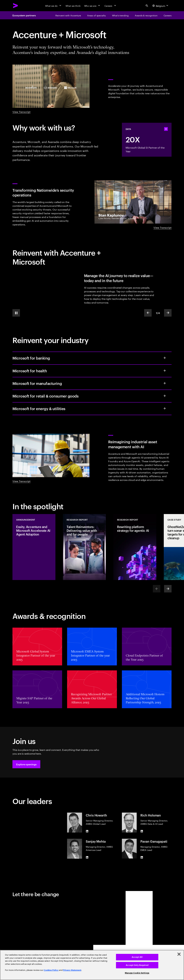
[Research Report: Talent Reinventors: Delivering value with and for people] (84, 547)
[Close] (179, 954)
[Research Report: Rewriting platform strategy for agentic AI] (135, 547)
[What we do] (53, 6)
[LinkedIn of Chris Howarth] (87, 831)
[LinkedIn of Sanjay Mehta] (87, 857)
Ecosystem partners (24, 15)
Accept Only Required (137, 965)
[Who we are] (92, 6)
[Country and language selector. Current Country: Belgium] (161, 6)
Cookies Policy (51, 970)
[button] (26, 764)
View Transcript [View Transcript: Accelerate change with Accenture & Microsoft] (21, 112)
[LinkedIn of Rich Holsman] (142, 831)
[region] (92, 965)
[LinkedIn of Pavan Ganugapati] (142, 857)
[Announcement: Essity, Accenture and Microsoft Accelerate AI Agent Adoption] (34, 547)
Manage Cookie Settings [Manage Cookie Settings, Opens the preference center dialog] (137, 973)
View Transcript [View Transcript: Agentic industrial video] (21, 481)
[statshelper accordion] (166, 129)
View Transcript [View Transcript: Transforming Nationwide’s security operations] (163, 227)
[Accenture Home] (16, 6)
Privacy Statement (72, 970)
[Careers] (111, 6)
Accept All (137, 957)
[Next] (168, 589)
